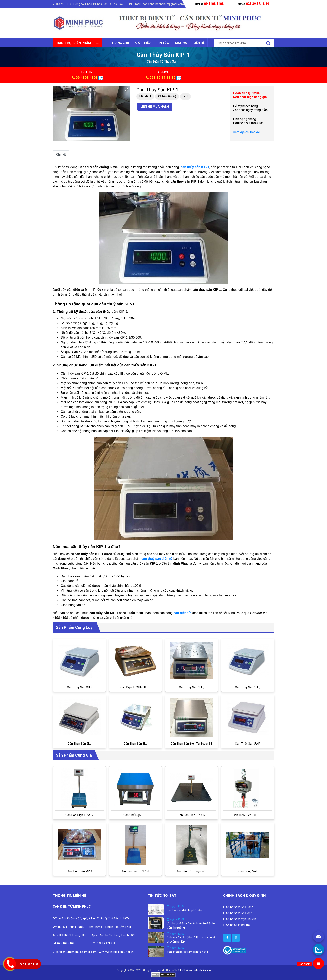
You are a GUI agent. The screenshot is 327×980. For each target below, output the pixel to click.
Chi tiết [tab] (61, 155)
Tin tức (163, 43)
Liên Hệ (199, 43)
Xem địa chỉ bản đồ (246, 132)
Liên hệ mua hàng (155, 106)
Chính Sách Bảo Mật (239, 913)
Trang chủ (120, 43)
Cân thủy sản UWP (248, 744)
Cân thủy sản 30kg (192, 687)
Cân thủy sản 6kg (79, 744)
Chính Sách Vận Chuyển (241, 919)
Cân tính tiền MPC (79, 871)
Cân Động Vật (248, 871)
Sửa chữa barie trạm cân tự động (187, 952)
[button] (127, 90)
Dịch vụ (181, 43)
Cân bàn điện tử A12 (79, 815)
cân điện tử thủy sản (162, 62)
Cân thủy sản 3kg (135, 744)
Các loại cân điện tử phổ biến (184, 910)
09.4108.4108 (87, 78)
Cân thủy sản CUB (79, 687)
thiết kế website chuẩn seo (196, 970)
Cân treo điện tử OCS (248, 815)
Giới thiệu (143, 43)
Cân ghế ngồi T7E (135, 815)
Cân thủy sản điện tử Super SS (192, 744)
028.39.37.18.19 (162, 78)
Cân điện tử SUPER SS (135, 687)
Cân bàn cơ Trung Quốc (192, 871)
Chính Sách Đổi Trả (238, 925)
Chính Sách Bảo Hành (240, 907)
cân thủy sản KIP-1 (195, 167)
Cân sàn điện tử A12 (192, 815)
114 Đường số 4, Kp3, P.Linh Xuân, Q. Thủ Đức (94, 4)
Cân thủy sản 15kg (248, 687)
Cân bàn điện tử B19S (135, 871)
